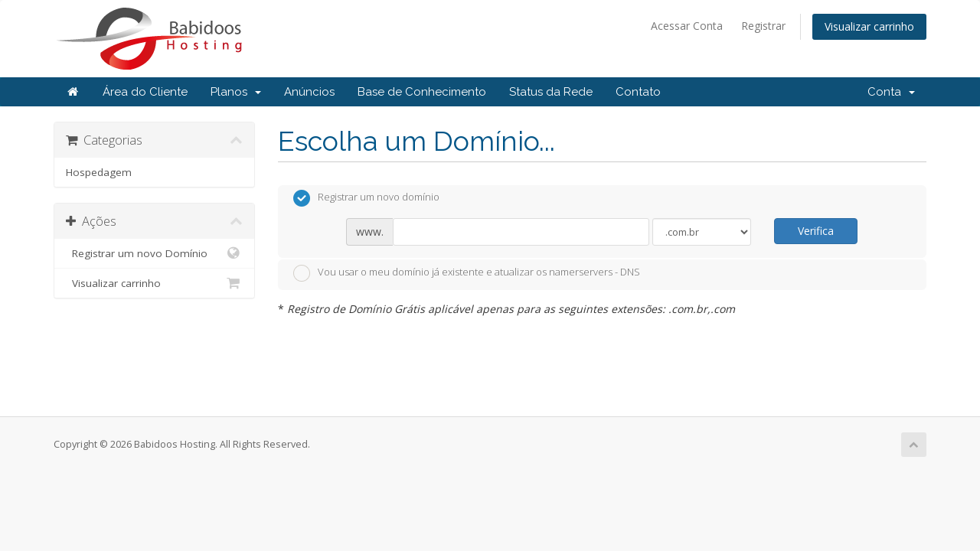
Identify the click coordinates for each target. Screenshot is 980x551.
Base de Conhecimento (422, 92)
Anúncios (309, 92)
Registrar (763, 26)
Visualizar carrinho (869, 26)
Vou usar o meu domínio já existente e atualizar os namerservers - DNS (467, 273)
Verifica (816, 231)
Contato (638, 92)
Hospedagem (99, 172)
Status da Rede (551, 92)
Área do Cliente (145, 92)
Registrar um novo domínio (366, 198)
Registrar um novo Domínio (154, 253)
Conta (891, 92)
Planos (236, 92)
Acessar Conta (687, 26)
